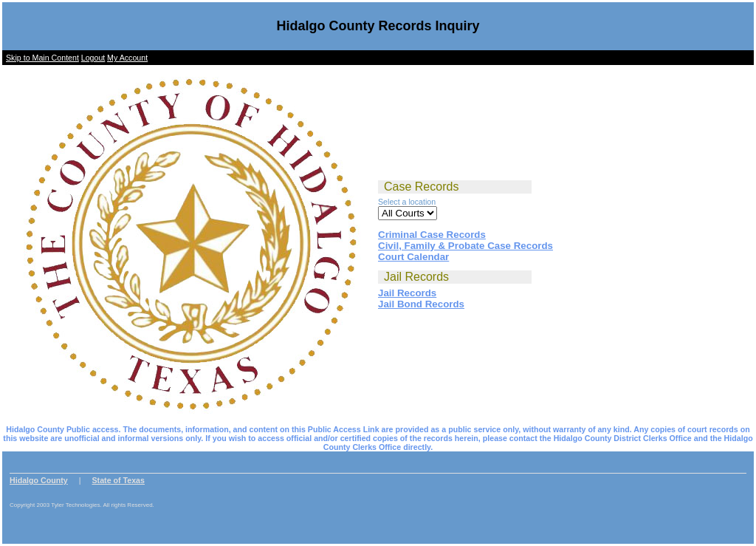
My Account (127, 58)
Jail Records (407, 293)
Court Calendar (413, 257)
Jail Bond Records (421, 304)
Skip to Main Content (42, 58)
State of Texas (118, 480)
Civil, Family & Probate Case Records (465, 246)
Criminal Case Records (432, 235)
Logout (93, 58)
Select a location (407, 202)
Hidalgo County (39, 480)
